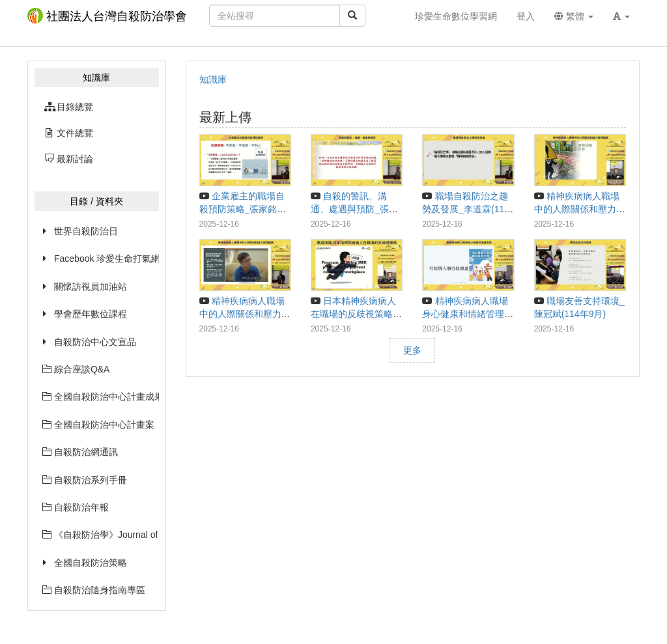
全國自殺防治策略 (91, 563)
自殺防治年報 (76, 507)
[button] (621, 16)
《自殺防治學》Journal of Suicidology (101, 535)
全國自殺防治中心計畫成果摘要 (101, 397)
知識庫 (213, 79)
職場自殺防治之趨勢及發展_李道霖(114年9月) (466, 209)
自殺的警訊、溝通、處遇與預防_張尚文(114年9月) (354, 209)
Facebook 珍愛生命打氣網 (106, 259)
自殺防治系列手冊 (85, 480)
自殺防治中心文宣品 (95, 342)
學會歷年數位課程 (91, 314)
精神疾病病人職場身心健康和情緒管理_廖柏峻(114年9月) (466, 314)
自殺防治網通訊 (80, 452)
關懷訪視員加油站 (91, 287)
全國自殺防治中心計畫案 (98, 425)
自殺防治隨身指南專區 (94, 590)
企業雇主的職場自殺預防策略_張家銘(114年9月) (242, 209)
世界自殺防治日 (86, 231)
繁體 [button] (574, 16)
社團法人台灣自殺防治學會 (107, 16)
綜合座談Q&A (76, 369)
